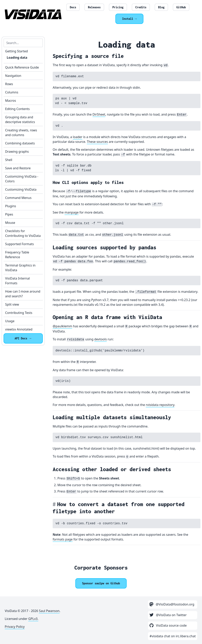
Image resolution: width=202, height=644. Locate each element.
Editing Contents (17, 109)
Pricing (118, 7)
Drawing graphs (17, 152)
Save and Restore (18, 168)
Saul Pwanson (49, 611)
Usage (10, 321)
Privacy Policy (15, 627)
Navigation (13, 76)
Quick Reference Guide (22, 67)
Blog (161, 7)
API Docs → (23, 338)
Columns (12, 92)
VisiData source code (168, 625)
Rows (9, 84)
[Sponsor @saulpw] (101, 583)
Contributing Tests (19, 313)
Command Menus (18, 198)
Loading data (17, 57)
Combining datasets (20, 143)
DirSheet (99, 114)
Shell (9, 160)
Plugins (11, 206)
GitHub (181, 7)
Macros (11, 101)
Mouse (10, 223)
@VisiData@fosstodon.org (172, 604)
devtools (101, 339)
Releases (94, 7)
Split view (12, 304)
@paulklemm (62, 326)
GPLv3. (33, 619)
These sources (97, 142)
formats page (63, 539)
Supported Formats (19, 244)
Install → (129, 19)
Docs (73, 7)
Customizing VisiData (21, 189)
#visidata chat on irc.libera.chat (173, 636)
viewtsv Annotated (19, 329)
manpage (72, 212)
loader (78, 137)
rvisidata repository (160, 405)
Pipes (9, 214)
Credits (141, 7)
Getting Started (16, 51)
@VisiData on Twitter (168, 615)
